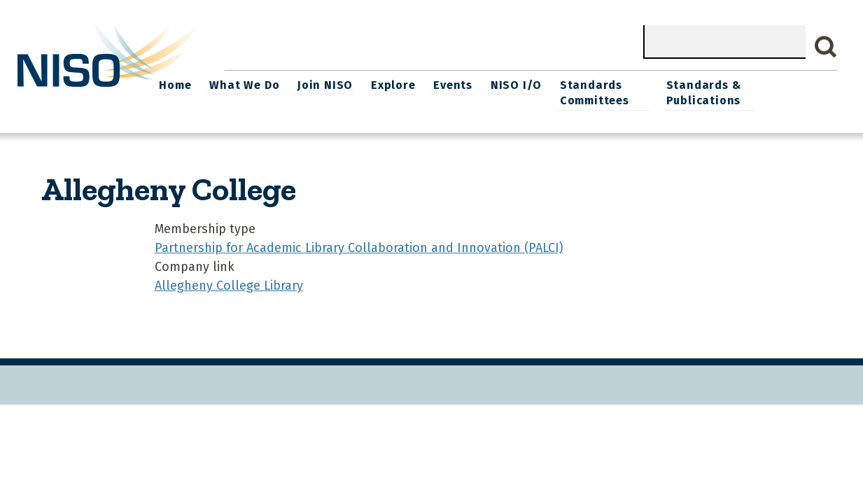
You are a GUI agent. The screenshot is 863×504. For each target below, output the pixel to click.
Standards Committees (662, 92)
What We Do (317, 84)
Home (249, 84)
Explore (464, 84)
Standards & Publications (774, 92)
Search (826, 47)
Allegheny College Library (229, 284)
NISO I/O (585, 84)
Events (523, 84)
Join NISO (397, 84)
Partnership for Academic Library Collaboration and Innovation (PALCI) (359, 246)
